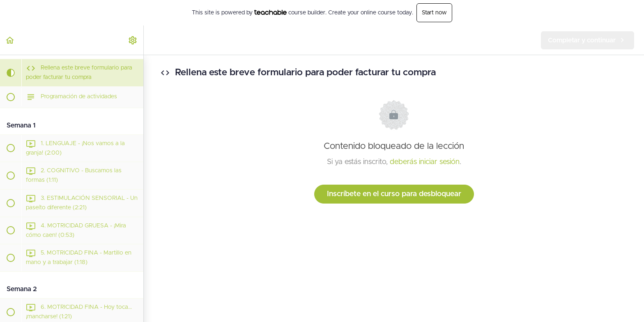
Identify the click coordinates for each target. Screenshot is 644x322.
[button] (10, 40)
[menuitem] (133, 40)
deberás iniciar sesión (425, 162)
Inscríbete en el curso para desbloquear (394, 194)
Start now (434, 13)
